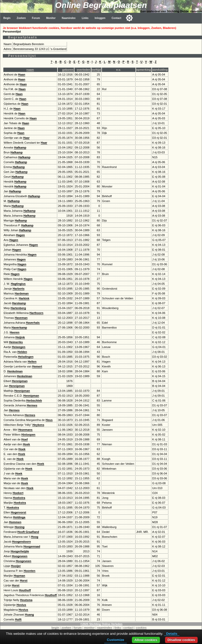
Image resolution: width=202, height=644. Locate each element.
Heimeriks (16, 342)
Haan (22, 75)
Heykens (38, 425)
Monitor (51, 18)
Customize (115, 640)
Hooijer (16, 566)
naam (30, 70)
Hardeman (22, 293)
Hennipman (20, 381)
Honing (20, 527)
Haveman (21, 318)
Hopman (19, 576)
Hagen (21, 235)
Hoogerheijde (20, 551)
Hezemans (25, 430)
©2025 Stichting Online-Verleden (101, 624)
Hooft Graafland (28, 532)
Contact (117, 18)
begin (55, 628)
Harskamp (19, 303)
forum (78, 628)
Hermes (32, 405)
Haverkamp (19, 328)
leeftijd (96, 70)
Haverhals (33, 323)
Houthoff (25, 590)
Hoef (25, 439)
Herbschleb (34, 400)
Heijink (20, 337)
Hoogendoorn (21, 542)
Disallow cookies (181, 640)
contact (128, 628)
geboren (68, 70)
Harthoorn (36, 313)
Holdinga (19, 517)
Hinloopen (28, 435)
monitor (89, 628)
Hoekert (18, 493)
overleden (84, 70)
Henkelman (15, 371)
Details (172, 634)
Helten (32, 362)
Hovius (21, 605)
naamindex (104, 628)
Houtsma (26, 600)
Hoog (35, 537)
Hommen (15, 522)
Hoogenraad (32, 546)
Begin (7, 18)
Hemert (37, 366)
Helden (22, 352)
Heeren (15, 332)
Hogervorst (18, 512)
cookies (141, 628)
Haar (26, 138)
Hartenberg (18, 308)
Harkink (24, 298)
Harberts (18, 289)
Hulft (18, 619)
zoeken (66, 628)
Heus (49, 420)
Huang (29, 615)
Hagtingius (18, 284)
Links (85, 18)
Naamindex (69, 18)
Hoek (26, 444)
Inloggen (100, 18)
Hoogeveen (20, 556)
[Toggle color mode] (129, 18)
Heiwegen (18, 347)
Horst (23, 580)
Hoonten (29, 571)
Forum (36, 18)
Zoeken (21, 18)
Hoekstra (19, 498)
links (118, 628)
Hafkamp (20, 147)
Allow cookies (146, 640)
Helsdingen (26, 357)
